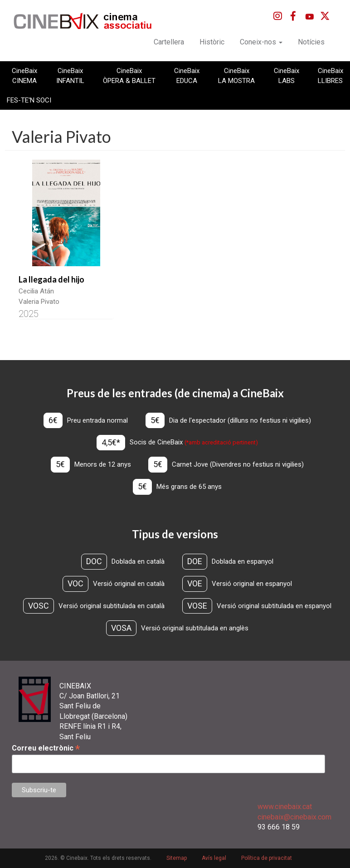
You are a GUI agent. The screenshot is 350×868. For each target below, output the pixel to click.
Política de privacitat (267, 858)
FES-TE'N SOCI (29, 100)
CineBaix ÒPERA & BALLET (129, 76)
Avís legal (214, 858)
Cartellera (169, 42)
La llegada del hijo (51, 279)
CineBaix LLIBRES (331, 76)
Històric (212, 42)
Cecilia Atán (36, 291)
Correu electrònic (46, 748)
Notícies (311, 42)
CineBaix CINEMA (24, 76)
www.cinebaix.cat (285, 807)
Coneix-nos (261, 42)
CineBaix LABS (287, 76)
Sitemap (177, 858)
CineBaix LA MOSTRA (236, 76)
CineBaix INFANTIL (70, 76)
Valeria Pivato (39, 302)
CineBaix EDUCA (187, 76)
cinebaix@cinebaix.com (294, 817)
